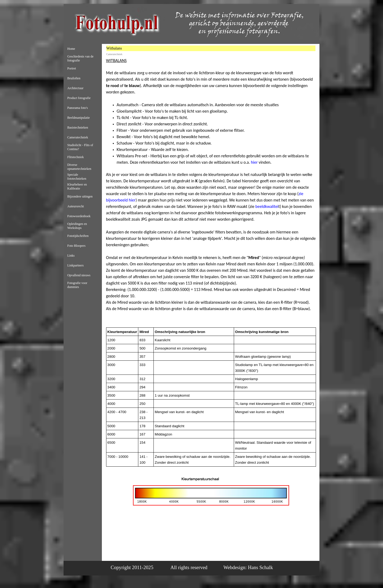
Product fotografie (79, 98)
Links (71, 256)
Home (71, 49)
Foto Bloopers (76, 246)
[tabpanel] (211, 191)
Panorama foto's (78, 108)
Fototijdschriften (78, 236)
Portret (72, 68)
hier (254, 162)
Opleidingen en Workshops (77, 226)
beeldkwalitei (267, 206)
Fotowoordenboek (79, 216)
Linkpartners (75, 265)
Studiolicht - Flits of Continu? (80, 147)
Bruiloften (74, 78)
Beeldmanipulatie (79, 118)
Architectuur (75, 88)
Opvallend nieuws (79, 275)
